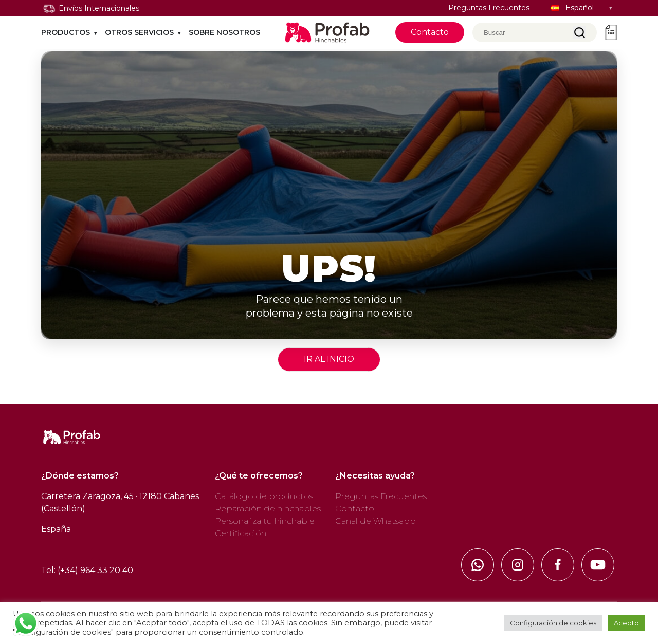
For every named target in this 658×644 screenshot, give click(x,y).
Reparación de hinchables (268, 509)
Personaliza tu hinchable (265, 521)
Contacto (430, 32)
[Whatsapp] (478, 565)
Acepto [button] (626, 623)
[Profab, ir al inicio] (328, 32)
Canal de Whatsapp (376, 521)
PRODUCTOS (66, 32)
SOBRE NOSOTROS (224, 32)
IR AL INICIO (329, 359)
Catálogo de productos (264, 496)
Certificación (241, 533)
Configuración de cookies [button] (553, 623)
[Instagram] (518, 565)
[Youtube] (598, 565)
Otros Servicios (139, 32)
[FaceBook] (558, 565)
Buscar (580, 33)
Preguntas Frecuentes (489, 8)
